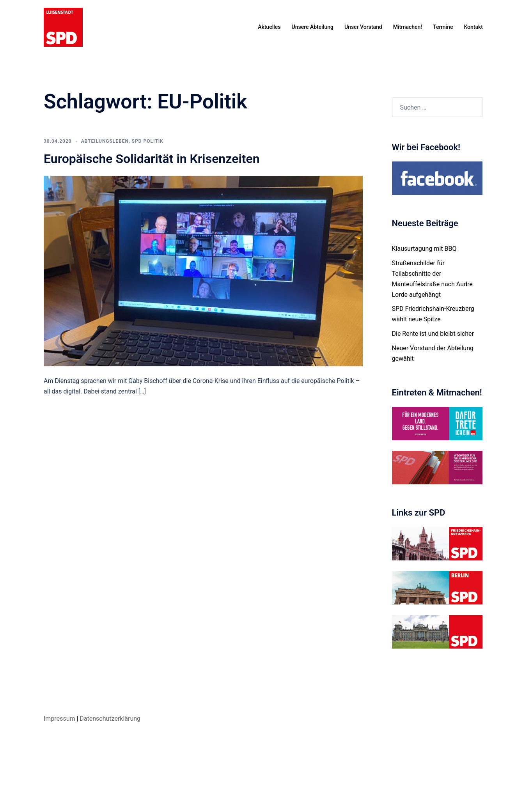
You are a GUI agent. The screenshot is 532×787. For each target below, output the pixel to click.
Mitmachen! (408, 27)
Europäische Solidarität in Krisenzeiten (152, 159)
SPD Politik (148, 141)
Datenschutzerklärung (110, 719)
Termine (443, 27)
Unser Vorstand (363, 27)
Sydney (183, 774)
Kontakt (473, 27)
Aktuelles (269, 27)
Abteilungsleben (105, 141)
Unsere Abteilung (313, 27)
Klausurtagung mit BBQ (424, 249)
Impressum (59, 719)
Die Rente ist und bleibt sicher (433, 334)
